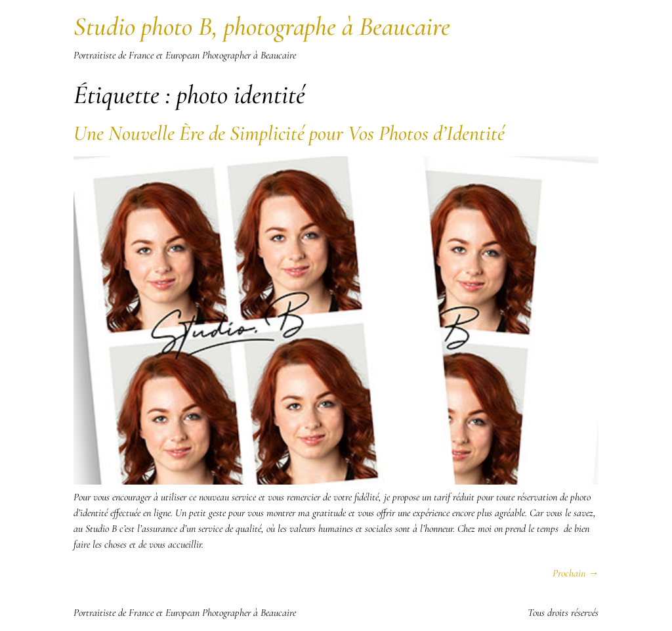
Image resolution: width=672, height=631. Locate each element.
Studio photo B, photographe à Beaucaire (262, 26)
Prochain (576, 573)
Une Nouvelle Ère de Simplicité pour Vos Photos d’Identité (289, 133)
